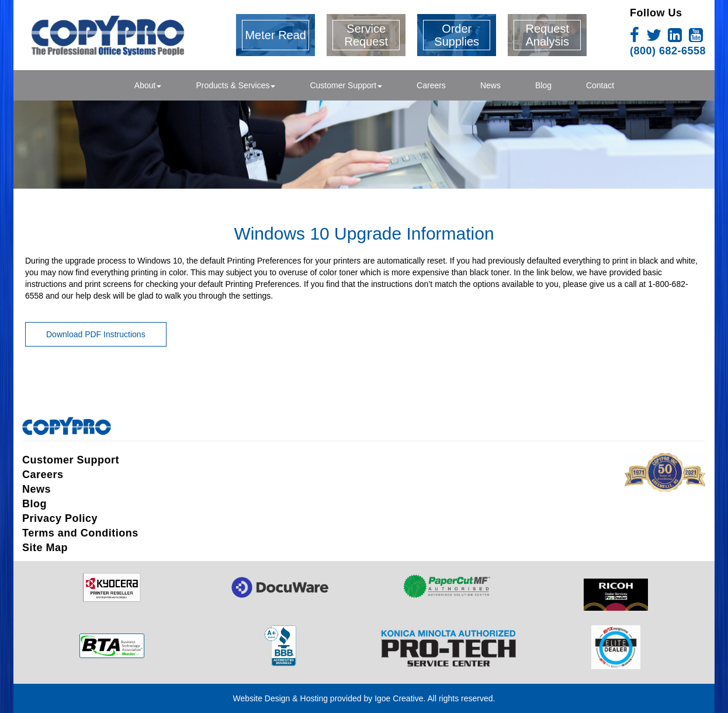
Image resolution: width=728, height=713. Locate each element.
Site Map (45, 548)
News (490, 85)
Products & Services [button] (235, 85)
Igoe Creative (399, 698)
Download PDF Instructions (96, 334)
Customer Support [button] (346, 85)
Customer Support (71, 460)
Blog (543, 85)
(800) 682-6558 (668, 51)
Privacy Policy (60, 518)
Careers (431, 85)
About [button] (148, 85)
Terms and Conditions (80, 533)
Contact (600, 85)
